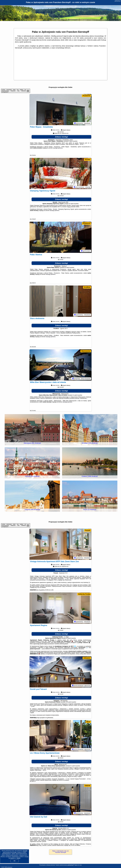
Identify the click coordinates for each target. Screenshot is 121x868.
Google (25, 851)
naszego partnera (58, 148)
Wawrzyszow (86, 351)
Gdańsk (88, 786)
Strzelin (88, 160)
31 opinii (75, 395)
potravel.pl (118, 1)
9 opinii (70, 141)
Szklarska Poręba (84, 594)
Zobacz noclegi (61, 137)
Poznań (88, 530)
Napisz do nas (78, 865)
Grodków (87, 287)
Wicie (88, 722)
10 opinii (71, 204)
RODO (18, 858)
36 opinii (69, 638)
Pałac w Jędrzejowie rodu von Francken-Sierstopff (61, 852)
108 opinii (68, 702)
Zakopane (87, 658)
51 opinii (73, 766)
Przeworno (86, 96)
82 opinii (67, 267)
